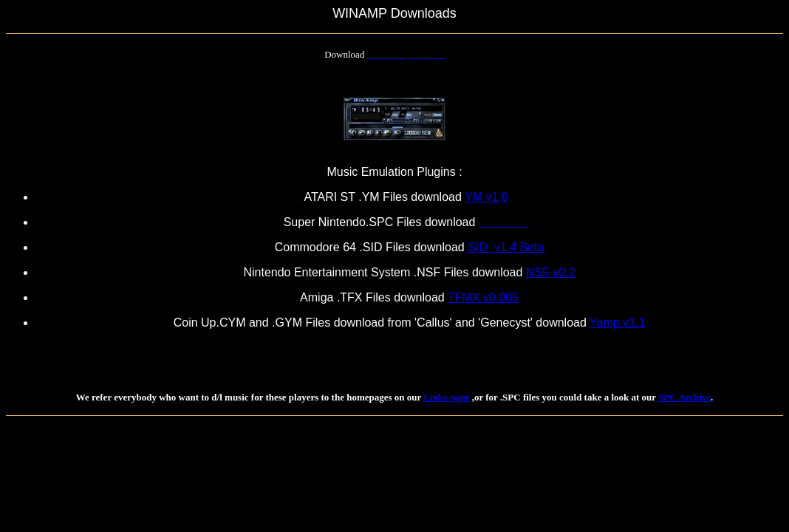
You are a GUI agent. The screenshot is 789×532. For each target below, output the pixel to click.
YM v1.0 (486, 197)
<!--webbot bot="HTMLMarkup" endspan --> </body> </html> (179, 444)
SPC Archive (684, 397)
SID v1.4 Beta (506, 247)
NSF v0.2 (551, 272)
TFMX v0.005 (483, 297)
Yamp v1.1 (617, 323)
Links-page (446, 397)
